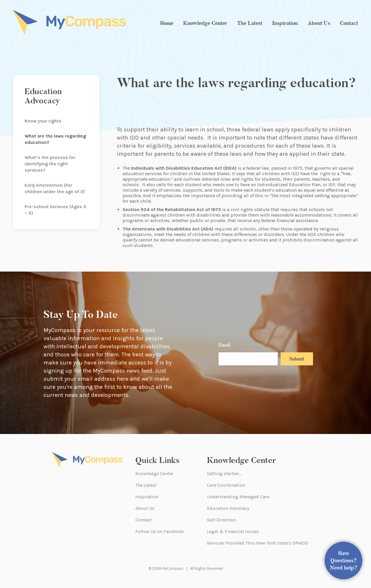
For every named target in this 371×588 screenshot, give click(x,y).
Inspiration (285, 23)
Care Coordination (226, 485)
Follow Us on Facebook (160, 531)
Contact (349, 23)
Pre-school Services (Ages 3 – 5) (55, 210)
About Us (319, 23)
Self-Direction (221, 520)
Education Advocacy (228, 508)
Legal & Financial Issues (233, 531)
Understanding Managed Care (238, 497)
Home (167, 23)
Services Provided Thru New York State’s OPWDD (258, 543)
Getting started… (224, 473)
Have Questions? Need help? (344, 560)
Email (224, 345)
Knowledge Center (205, 23)
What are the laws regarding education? (55, 139)
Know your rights (43, 121)
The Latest (250, 23)
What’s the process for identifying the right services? (50, 164)
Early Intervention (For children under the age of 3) (55, 188)
